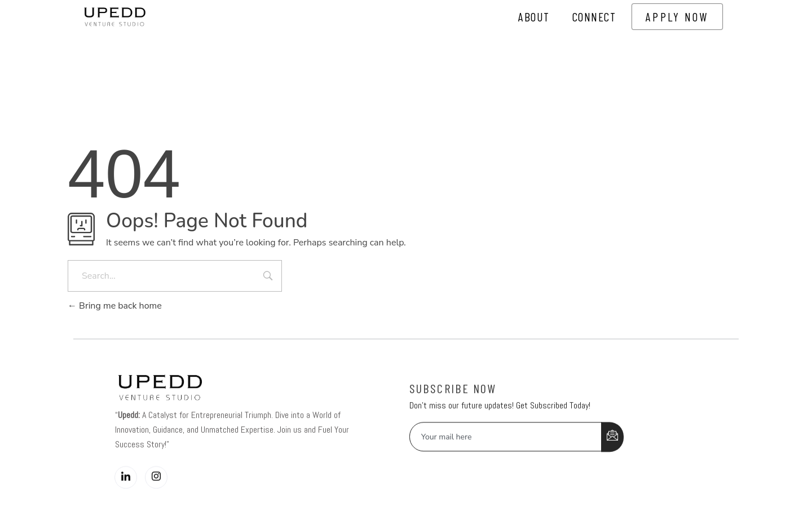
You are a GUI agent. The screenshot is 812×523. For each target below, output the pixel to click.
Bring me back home (115, 306)
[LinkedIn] (126, 493)
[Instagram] (156, 493)
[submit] (612, 452)
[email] (506, 452)
